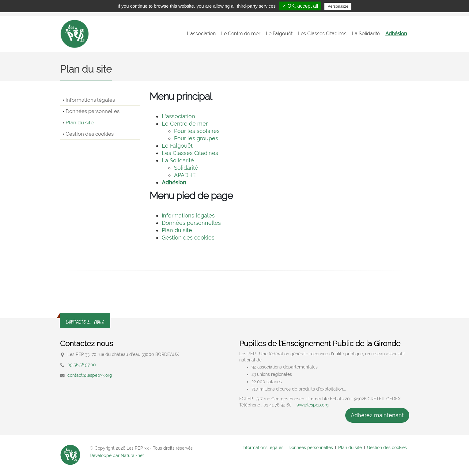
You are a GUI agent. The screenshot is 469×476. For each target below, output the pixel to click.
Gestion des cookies (90, 134)
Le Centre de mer (241, 34)
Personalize (338, 6)
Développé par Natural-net (117, 455)
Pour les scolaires (197, 131)
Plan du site (80, 123)
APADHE (185, 175)
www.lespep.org (313, 405)
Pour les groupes (196, 138)
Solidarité (186, 168)
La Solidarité (366, 34)
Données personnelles (93, 111)
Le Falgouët (279, 34)
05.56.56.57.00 (82, 365)
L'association (201, 34)
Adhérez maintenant (377, 415)
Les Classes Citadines (322, 34)
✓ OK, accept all (300, 6)
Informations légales (90, 100)
